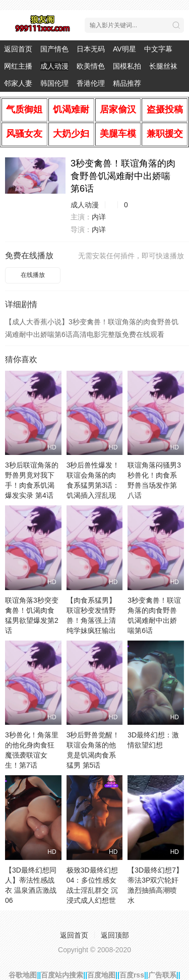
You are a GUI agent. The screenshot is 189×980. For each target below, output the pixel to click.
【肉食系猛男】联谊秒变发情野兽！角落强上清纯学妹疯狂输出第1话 (91, 620)
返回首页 (18, 49)
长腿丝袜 (163, 66)
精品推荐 (127, 83)
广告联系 (162, 975)
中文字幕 (158, 49)
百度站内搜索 (62, 975)
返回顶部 (115, 935)
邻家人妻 (18, 83)
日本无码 (91, 49)
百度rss (132, 975)
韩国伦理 (54, 83)
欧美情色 (91, 66)
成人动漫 (54, 66)
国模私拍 (127, 66)
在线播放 (33, 275)
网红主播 (18, 66)
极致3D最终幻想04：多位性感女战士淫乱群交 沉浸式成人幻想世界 (92, 890)
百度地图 (101, 975)
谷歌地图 (23, 975)
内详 (99, 217)
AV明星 (124, 49)
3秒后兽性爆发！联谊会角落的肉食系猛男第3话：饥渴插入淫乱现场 (93, 485)
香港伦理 (91, 83)
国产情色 (54, 49)
